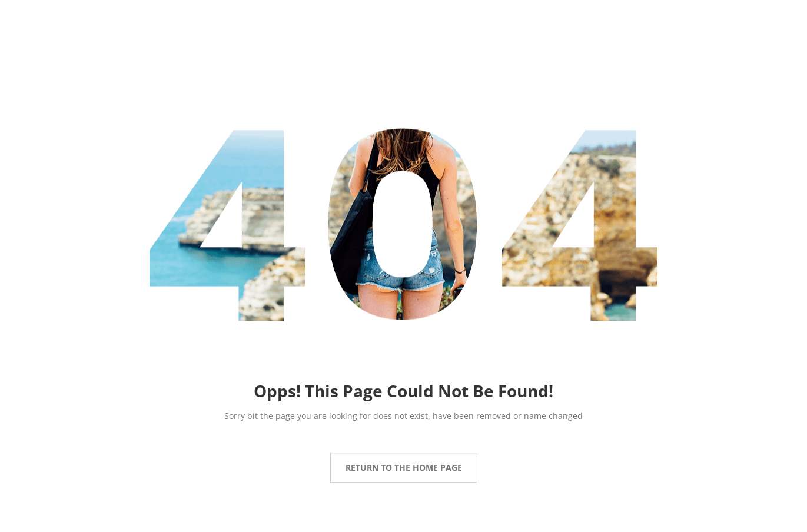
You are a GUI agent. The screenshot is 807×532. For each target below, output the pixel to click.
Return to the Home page (404, 468)
